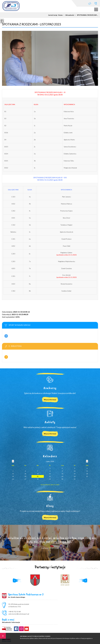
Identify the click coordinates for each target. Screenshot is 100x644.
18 (87, 474)
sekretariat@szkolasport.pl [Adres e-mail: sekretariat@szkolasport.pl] (19, 614)
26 (13, 479)
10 (75, 471)
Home (60, 15)
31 (75, 479)
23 (62, 476)
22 (50, 476)
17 (75, 474)
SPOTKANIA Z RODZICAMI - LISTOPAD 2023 (31, 24)
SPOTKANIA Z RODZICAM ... (86, 15)
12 (13, 474)
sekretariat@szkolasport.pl (90, 4)
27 (25, 479)
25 (87, 476)
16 (62, 474)
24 (75, 476)
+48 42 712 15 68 (96, 3)
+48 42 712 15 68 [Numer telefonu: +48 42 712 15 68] (14, 612)
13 (25, 474)
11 (87, 471)
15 (50, 474)
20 (25, 476)
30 (62, 479)
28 (38, 479)
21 (38, 476)
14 (38, 474)
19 (13, 476)
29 (50, 479)
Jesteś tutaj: (53, 15)
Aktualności (68, 15)
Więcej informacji (6, 336)
